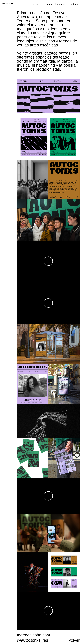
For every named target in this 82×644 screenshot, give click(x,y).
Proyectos (37, 4)
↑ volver (73, 640)
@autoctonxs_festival (32, 640)
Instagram (61, 4)
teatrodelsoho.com (33, 635)
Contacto (74, 4)
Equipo (49, 4)
